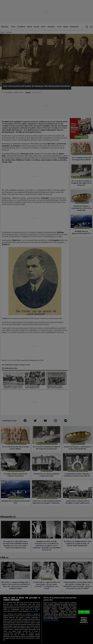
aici (31, 628)
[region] (46, 619)
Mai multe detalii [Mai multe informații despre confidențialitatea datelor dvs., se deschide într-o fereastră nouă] (33, 611)
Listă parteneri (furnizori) (51, 621)
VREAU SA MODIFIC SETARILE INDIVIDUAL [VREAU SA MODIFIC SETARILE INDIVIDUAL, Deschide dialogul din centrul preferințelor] (84, 620)
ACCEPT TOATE (84, 612)
